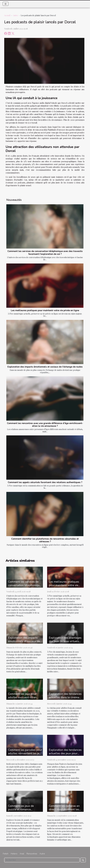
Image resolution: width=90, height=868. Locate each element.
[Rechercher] (42, 860)
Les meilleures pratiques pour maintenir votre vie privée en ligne (45, 310)
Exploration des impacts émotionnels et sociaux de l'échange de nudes (45, 367)
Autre (16, 15)
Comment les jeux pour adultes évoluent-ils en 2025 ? (22, 697)
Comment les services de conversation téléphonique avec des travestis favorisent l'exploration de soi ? (45, 253)
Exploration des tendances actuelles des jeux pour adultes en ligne (65, 753)
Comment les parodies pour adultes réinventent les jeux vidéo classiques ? (25, 753)
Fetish (6, 854)
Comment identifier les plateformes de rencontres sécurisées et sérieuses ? (45, 540)
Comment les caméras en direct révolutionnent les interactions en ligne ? (64, 809)
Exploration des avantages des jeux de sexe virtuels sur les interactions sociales (66, 641)
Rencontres (32, 854)
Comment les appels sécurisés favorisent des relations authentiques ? (45, 482)
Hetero (14, 854)
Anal (22, 854)
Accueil (7, 15)
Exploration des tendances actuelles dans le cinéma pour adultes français (65, 697)
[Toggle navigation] (6, 4)
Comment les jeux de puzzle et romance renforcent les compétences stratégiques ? (25, 811)
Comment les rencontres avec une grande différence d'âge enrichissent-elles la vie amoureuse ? (45, 425)
